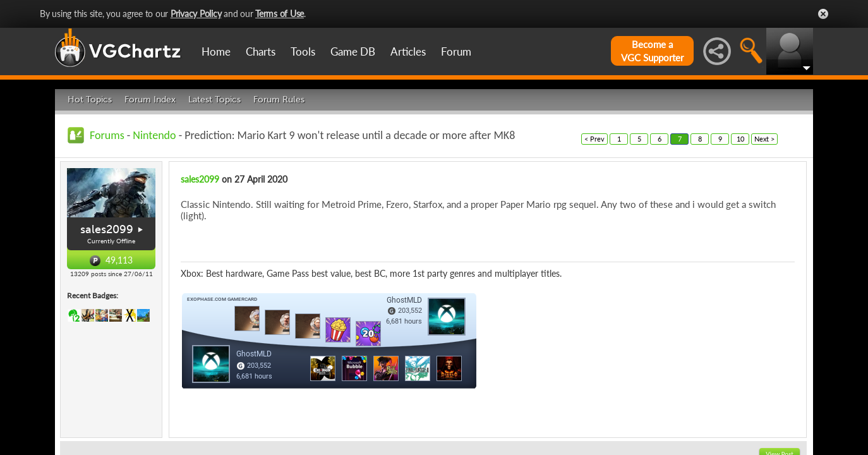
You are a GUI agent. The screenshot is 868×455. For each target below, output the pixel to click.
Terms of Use (280, 14)
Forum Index (150, 100)
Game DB (353, 52)
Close (823, 14)
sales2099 (107, 229)
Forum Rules (279, 100)
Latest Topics (214, 100)
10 (740, 139)
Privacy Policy (196, 14)
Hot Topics (90, 100)
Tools (303, 52)
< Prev (594, 139)
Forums (107, 135)
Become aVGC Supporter (652, 51)
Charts (261, 52)
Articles (408, 52)
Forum (456, 52)
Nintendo (154, 135)
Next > (764, 139)
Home (216, 52)
